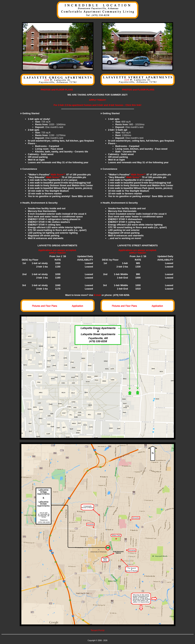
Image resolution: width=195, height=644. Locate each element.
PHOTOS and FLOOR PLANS (57, 90)
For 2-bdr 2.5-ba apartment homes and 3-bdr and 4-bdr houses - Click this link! (97, 105)
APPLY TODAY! (98, 100)
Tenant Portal (97, 630)
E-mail (97, 295)
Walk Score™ (58, 175)
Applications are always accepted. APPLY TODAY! (57, 252)
